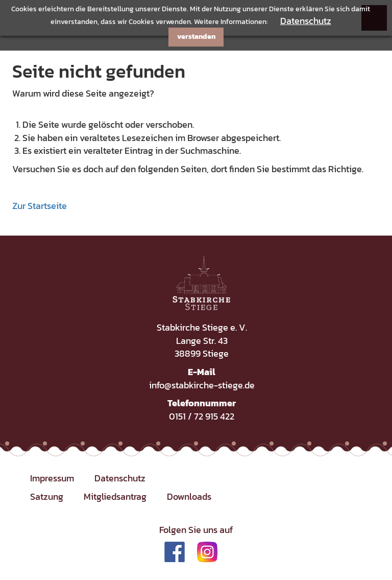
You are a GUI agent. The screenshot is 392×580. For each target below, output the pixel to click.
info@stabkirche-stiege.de (202, 385)
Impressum (52, 478)
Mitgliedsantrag (115, 496)
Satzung (47, 496)
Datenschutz (306, 21)
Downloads (189, 496)
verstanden (196, 37)
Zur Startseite (40, 206)
